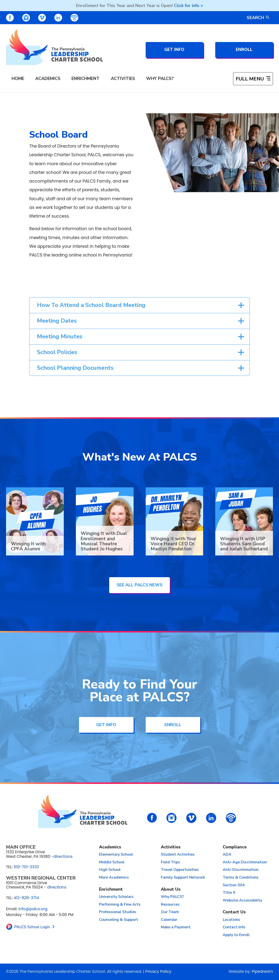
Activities (171, 847)
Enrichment (111, 889)
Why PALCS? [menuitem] (160, 78)
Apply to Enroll (236, 935)
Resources (170, 904)
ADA (227, 854)
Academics (110, 847)
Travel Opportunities (180, 870)
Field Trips (170, 862)
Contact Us (234, 912)
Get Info (174, 50)
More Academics (114, 877)
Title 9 (229, 893)
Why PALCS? (172, 897)
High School (110, 870)
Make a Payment (176, 927)
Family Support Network (183, 877)
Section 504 (234, 885)
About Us (171, 889)
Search (258, 18)
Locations (231, 920)
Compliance (235, 847)
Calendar (169, 920)
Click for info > (189, 6)
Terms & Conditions (241, 877)
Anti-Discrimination (241, 870)
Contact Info (234, 927)
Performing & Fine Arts (120, 904)
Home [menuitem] (18, 78)
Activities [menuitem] (123, 78)
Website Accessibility (242, 900)
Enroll (244, 50)
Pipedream (262, 971)
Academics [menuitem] (48, 78)
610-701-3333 (26, 867)
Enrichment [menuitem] (86, 78)
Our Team (170, 912)
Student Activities (178, 854)
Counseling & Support (119, 920)
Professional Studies (118, 912)
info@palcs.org (33, 909)
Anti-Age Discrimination (245, 862)
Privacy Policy (158, 971)
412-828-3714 (26, 898)
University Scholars (116, 897)
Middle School (112, 862)
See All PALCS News (139, 585)
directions (63, 856)
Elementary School (116, 854)
